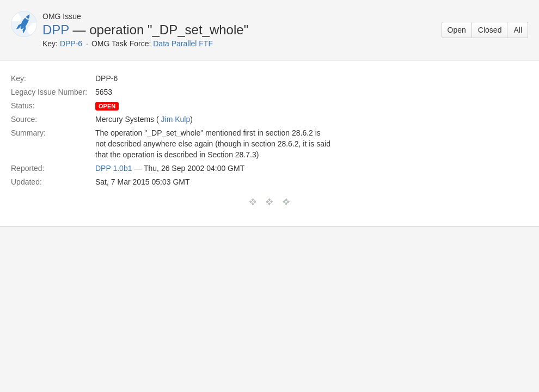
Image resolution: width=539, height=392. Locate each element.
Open (457, 30)
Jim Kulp (176, 119)
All (518, 30)
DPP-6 (71, 44)
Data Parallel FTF (183, 44)
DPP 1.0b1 (114, 168)
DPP (56, 30)
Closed (490, 30)
